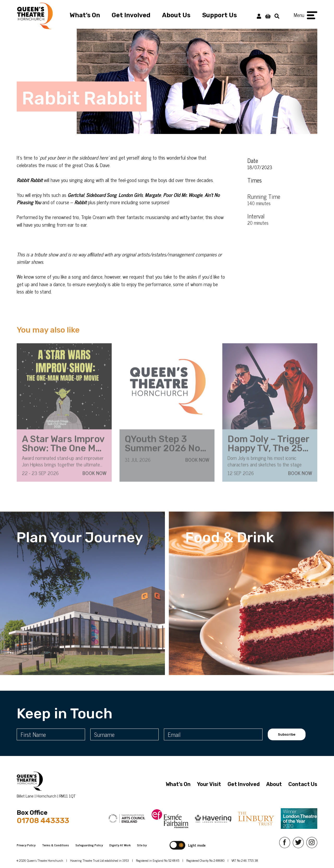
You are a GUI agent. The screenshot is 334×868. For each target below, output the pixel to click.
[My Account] (259, 16)
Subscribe (287, 734)
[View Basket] (268, 16)
